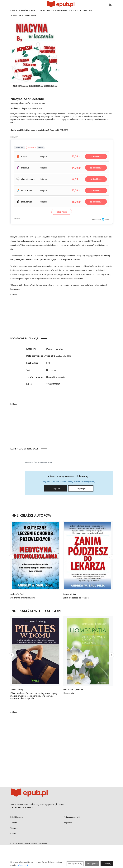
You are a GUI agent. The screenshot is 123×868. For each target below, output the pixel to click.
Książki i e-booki (17, 817)
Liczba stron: (33, 363)
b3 (47, 370)
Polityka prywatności (72, 817)
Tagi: (28, 370)
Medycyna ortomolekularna (23, 598)
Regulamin (68, 823)
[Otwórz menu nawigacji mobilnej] (12, 4)
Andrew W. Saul (38, 103)
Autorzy (14, 823)
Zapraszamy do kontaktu (21, 807)
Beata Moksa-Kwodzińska (73, 690)
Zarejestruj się (81, 489)
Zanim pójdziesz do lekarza (76, 598)
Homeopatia (69, 693)
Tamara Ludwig (17, 690)
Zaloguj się (56, 489)
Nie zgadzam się (75, 864)
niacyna (53, 370)
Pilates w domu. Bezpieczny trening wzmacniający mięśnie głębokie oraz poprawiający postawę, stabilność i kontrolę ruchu (34, 696)
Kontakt (13, 834)
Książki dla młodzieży (43, 11)
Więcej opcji (23, 865)
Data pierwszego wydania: (40, 356)
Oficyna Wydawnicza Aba (31, 108)
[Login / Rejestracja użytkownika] (110, 4)
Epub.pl (14, 11)
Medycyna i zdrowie (81, 11)
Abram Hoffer (25, 103)
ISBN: (29, 384)
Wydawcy (14, 828)
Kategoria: (32, 349)
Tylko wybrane (92, 864)
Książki (24, 11)
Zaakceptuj (107, 864)
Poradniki (62, 11)
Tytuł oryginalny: (35, 377)
